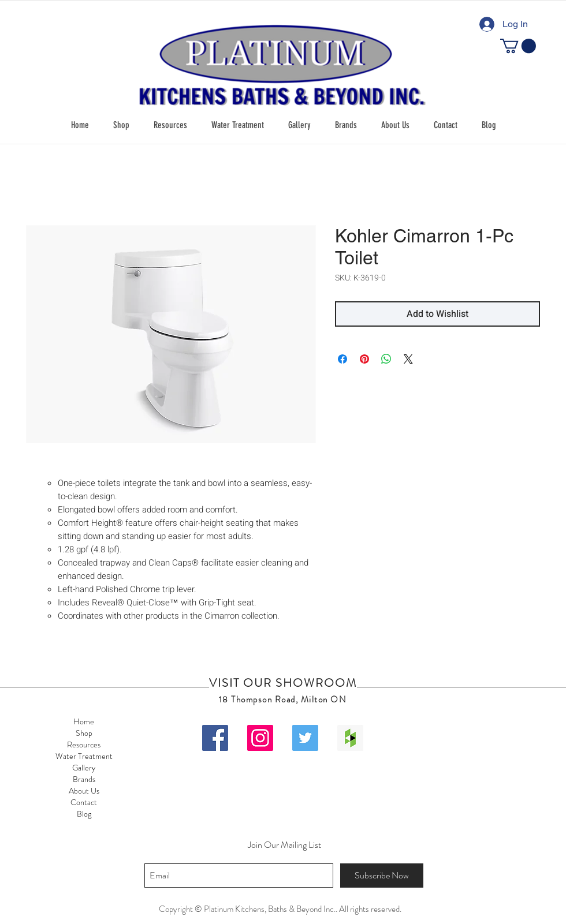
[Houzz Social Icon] (350, 738)
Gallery (84, 768)
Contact (84, 802)
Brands (84, 779)
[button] (121, 125)
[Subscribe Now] (382, 876)
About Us (84, 791)
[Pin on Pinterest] (364, 359)
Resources (84, 745)
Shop (84, 733)
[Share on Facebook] (342, 359)
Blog (84, 814)
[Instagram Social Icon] (260, 738)
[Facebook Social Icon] (215, 738)
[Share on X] (408, 359)
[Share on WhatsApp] (386, 359)
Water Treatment (84, 756)
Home (84, 721)
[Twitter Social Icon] (305, 738)
